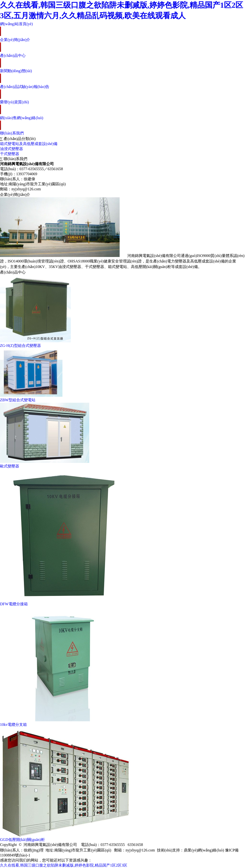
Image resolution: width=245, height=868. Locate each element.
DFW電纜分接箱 (14, 604)
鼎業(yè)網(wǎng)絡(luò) (204, 850)
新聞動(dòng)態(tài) (16, 71)
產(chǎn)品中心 (13, 55)
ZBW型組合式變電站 (18, 400)
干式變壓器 (10, 154)
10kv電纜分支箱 (13, 725)
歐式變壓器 (10, 466)
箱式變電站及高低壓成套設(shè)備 (29, 144)
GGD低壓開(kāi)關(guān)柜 (22, 840)
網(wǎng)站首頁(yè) (16, 24)
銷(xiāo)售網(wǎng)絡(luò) (22, 118)
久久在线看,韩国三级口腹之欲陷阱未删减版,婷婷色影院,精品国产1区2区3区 (64, 865)
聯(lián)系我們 (12, 133)
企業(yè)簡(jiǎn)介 (15, 40)
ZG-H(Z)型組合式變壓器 (20, 346)
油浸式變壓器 (11, 149)
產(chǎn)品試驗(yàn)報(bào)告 (25, 87)
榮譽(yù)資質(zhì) (14, 102)
